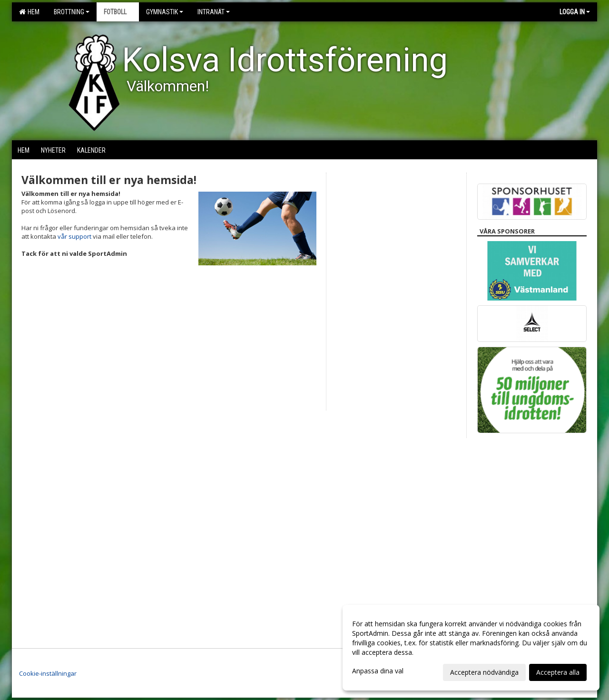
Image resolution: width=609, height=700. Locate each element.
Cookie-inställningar (48, 673)
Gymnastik (165, 12)
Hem (29, 12)
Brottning (72, 12)
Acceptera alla (558, 672)
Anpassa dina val (378, 671)
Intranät (214, 12)
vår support (74, 236)
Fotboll (118, 12)
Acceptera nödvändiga (484, 672)
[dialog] (471, 648)
